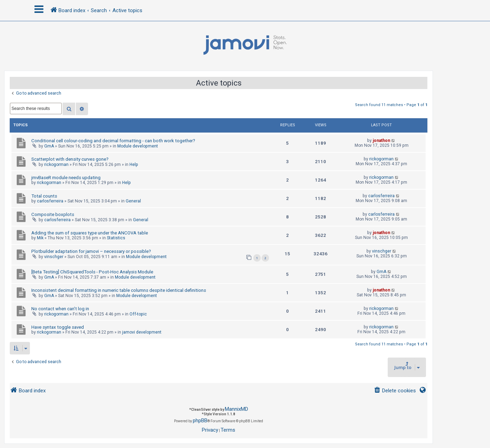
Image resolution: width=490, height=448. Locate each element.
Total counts (44, 196)
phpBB (200, 421)
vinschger (54, 257)
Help (134, 165)
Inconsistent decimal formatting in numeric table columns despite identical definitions (119, 290)
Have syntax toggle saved (58, 327)
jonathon (381, 141)
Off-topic (138, 314)
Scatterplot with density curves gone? (70, 159)
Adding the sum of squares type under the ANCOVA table (90, 233)
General (133, 201)
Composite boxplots (53, 214)
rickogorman (56, 165)
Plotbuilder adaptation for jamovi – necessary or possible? (91, 251)
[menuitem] (395, 391)
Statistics (116, 238)
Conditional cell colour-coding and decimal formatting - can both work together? (113, 141)
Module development (138, 146)
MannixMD (236, 409)
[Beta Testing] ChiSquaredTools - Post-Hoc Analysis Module (92, 272)
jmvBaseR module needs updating (66, 178)
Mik (40, 238)
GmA (49, 146)
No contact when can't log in (60, 309)
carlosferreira (50, 201)
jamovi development (142, 332)
